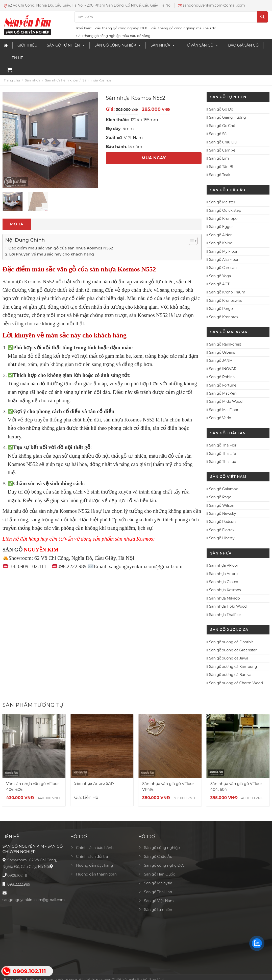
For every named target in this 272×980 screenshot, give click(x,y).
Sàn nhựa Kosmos (97, 80)
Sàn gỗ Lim (219, 158)
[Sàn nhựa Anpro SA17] (102, 746)
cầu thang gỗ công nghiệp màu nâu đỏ (184, 28)
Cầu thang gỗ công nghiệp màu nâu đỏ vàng (113, 36)
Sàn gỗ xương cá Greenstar (233, 650)
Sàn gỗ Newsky (222, 514)
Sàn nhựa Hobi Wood (228, 606)
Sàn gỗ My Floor (223, 251)
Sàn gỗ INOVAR (223, 369)
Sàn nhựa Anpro (223, 574)
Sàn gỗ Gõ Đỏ (221, 109)
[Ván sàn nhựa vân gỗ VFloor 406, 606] (34, 746)
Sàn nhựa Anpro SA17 (94, 783)
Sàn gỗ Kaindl (221, 243)
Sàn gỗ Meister (222, 202)
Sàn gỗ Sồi (218, 134)
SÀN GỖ (13, 550)
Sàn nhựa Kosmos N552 (28, 281)
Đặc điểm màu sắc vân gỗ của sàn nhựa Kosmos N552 (61, 248)
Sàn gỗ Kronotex (224, 317)
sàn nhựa (113, 420)
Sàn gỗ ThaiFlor (223, 445)
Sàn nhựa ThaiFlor (225, 615)
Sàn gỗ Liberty (222, 538)
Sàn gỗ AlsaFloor (224, 260)
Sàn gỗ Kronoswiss (226, 301)
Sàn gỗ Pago (220, 497)
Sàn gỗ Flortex (222, 530)
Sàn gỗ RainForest (225, 344)
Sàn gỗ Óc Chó (222, 126)
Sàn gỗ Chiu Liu (223, 142)
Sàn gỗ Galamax (224, 489)
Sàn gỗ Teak (220, 175)
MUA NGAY (154, 158)
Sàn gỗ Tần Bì (221, 167)
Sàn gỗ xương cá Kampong (233, 667)
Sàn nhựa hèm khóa (61, 80)
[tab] (17, 224)
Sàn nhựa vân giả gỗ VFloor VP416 (168, 786)
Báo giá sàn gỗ (243, 45)
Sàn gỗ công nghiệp (118, 45)
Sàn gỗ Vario (220, 418)
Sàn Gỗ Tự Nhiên (66, 45)
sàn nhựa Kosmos (58, 511)
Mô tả (17, 224)
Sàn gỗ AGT (219, 284)
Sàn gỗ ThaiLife (223, 454)
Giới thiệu (27, 45)
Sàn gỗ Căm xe (222, 150)
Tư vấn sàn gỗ (202, 45)
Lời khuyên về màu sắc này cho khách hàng (52, 254)
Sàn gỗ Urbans (222, 352)
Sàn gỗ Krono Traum (227, 292)
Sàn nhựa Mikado (225, 598)
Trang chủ (12, 80)
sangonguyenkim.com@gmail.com (34, 900)
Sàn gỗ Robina (222, 377)
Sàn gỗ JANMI (221, 360)
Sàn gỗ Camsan (223, 268)
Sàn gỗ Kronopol (224, 219)
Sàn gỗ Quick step (225, 210)
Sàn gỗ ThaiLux (223, 462)
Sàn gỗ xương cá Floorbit (231, 642)
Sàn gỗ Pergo (221, 309)
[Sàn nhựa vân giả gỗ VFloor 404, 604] (238, 746)
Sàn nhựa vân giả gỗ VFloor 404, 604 (236, 786)
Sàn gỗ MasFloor (224, 410)
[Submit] (262, 17)
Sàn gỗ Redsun (222, 522)
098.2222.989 (19, 884)
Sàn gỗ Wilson (222, 505)
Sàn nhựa (163, 45)
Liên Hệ (16, 58)
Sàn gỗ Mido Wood (226, 401)
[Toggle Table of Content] (191, 241)
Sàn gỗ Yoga (220, 276)
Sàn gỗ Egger (221, 227)
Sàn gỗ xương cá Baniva (230, 675)
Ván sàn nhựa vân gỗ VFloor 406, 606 (33, 786)
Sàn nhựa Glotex (224, 582)
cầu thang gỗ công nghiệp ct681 (122, 28)
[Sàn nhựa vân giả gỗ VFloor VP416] (170, 746)
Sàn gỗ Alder (220, 235)
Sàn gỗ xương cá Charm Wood (236, 683)
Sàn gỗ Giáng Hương (228, 117)
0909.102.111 (17, 876)
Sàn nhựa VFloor (224, 565)
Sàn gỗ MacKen (223, 393)
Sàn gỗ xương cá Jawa (229, 658)
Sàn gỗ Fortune (223, 385)
